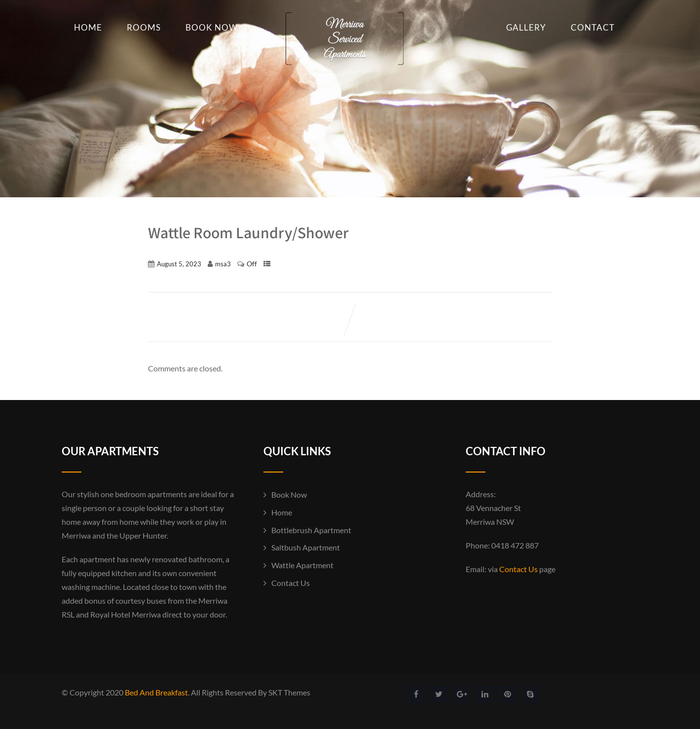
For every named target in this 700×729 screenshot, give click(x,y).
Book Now (212, 27)
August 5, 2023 (179, 264)
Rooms (144, 27)
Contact (593, 27)
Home (88, 27)
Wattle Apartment (302, 565)
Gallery (526, 27)
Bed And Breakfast (156, 692)
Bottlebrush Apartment (311, 530)
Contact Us (291, 583)
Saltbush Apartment (306, 547)
